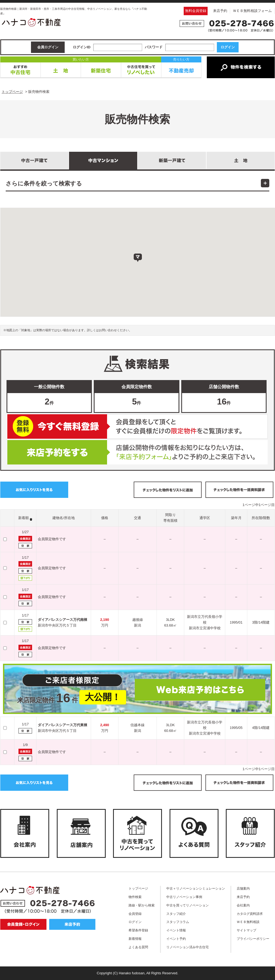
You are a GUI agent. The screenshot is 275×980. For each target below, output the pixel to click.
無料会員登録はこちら (137, 426)
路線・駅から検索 (142, 905)
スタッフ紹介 (176, 914)
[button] (138, 258)
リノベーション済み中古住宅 (187, 947)
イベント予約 (176, 939)
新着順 (24, 518)
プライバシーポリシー (253, 939)
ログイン (135, 922)
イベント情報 (176, 930)
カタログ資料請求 (250, 914)
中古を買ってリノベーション (187, 905)
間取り (171, 515)
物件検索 (135, 897)
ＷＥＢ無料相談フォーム (252, 11)
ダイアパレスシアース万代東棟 (62, 725)
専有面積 (170, 521)
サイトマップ (246, 930)
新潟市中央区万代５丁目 (57, 625)
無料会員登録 (196, 11)
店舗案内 (243, 888)
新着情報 (135, 939)
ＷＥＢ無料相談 (248, 922)
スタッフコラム (178, 922)
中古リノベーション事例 (184, 897)
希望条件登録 (138, 930)
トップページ (138, 888)
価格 (105, 518)
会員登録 (135, 914)
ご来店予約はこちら (137, 452)
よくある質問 (138, 947)
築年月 (236, 518)
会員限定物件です (52, 539)
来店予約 (220, 11)
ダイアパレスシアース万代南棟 (62, 620)
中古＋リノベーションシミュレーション (196, 888)
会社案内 (243, 905)
